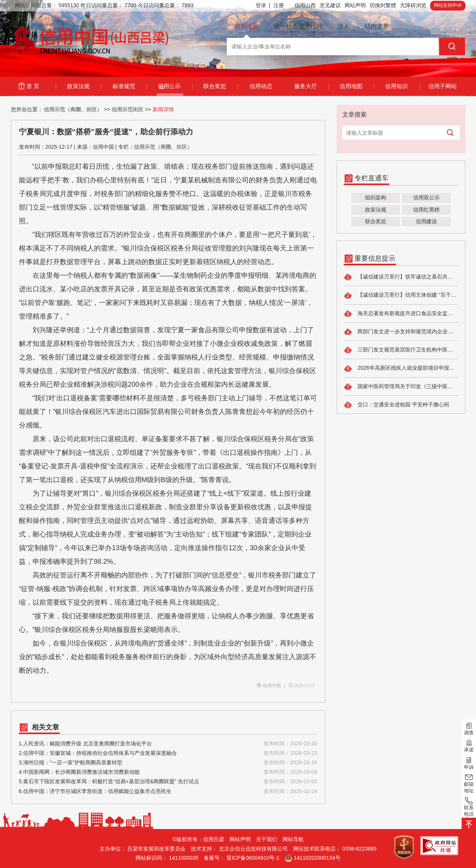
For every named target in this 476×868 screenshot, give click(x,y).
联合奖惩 (221, 86)
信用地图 (357, 86)
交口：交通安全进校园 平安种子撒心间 (397, 405)
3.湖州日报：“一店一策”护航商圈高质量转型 (168, 763)
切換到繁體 (383, 5)
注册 (279, 5)
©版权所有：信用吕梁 (198, 839)
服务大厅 (311, 86)
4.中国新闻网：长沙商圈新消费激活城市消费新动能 (168, 772)
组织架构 (376, 198)
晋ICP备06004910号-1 (253, 858)
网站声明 (355, 5)
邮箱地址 (469, 783)
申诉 (469, 762)
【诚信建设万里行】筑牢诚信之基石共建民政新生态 (401, 277)
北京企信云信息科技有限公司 (253, 849)
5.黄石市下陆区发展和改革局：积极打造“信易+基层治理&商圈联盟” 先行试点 (168, 782)
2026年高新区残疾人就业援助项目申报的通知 (401, 369)
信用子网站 (442, 86)
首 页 (41, 86)
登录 (263, 5)
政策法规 (84, 86)
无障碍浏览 (413, 5)
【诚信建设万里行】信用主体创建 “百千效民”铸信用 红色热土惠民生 (401, 296)
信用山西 (305, 5)
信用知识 (402, 86)
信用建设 (426, 221)
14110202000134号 (317, 858)
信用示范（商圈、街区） (73, 109)
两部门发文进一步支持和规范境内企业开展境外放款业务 (401, 332)
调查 (469, 728)
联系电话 (469, 807)
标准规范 (130, 86)
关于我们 (267, 839)
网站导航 (293, 839)
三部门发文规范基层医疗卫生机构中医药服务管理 (401, 350)
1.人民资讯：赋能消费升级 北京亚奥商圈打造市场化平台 (168, 744)
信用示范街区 (128, 109)
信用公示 (175, 86)
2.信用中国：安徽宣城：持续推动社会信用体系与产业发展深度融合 (168, 753)
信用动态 (261, 86)
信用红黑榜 (426, 210)
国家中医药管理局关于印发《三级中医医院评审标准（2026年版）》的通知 (401, 387)
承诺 (469, 745)
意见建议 (330, 5)
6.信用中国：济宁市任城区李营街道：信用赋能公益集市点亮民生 (168, 791)
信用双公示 (426, 198)
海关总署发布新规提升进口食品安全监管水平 (401, 314)
